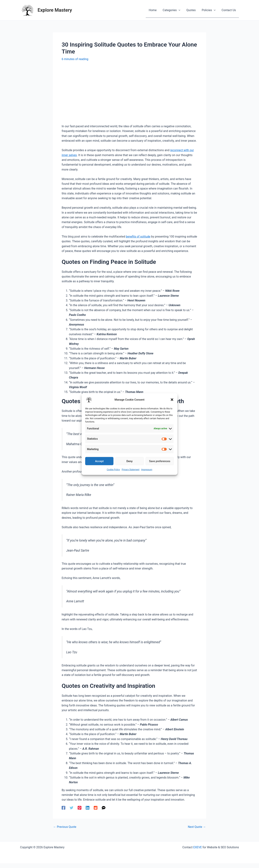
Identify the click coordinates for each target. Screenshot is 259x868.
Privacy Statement (131, 470)
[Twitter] (71, 812)
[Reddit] (96, 812)
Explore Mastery (55, 10)
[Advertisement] (129, 93)
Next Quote (197, 832)
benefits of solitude (138, 237)
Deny (129, 461)
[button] (172, 400)
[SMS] (104, 812)
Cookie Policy (113, 470)
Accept (99, 461)
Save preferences (160, 461)
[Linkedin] (88, 812)
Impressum (147, 470)
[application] (179, 10)
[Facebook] (63, 812)
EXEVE (198, 852)
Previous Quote (65, 832)
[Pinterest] (80, 812)
